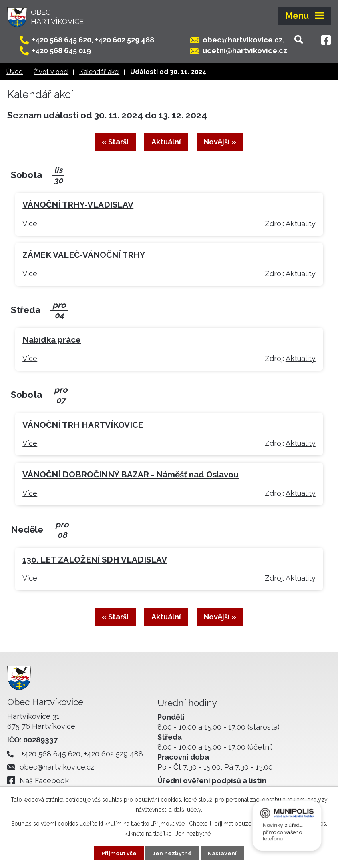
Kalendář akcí (99, 72)
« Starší (114, 142)
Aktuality (301, 224)
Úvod (15, 72)
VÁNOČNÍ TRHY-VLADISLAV (78, 206)
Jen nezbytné (172, 853)
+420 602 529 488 (129, 40)
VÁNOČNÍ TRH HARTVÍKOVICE (83, 425)
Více (30, 224)
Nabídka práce (52, 341)
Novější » (221, 142)
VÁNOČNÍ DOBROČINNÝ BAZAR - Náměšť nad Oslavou (131, 475)
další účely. (188, 810)
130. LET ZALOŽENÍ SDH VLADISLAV (95, 560)
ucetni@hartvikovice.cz (249, 51)
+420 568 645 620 (66, 40)
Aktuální (166, 142)
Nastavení (222, 853)
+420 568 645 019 (65, 51)
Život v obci (51, 72)
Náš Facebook (46, 781)
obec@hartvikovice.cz (247, 40)
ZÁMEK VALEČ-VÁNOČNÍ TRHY (84, 255)
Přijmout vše (119, 853)
